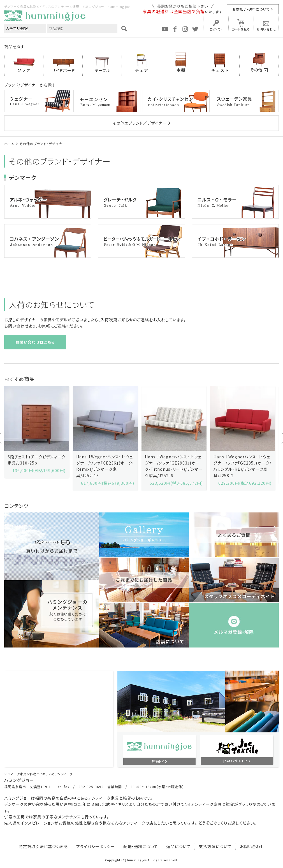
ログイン (216, 29)
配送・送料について (141, 846)
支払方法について (215, 846)
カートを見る (241, 29)
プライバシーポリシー (96, 846)
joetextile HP (235, 761)
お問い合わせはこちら (35, 342)
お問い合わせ (266, 29)
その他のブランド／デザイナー (140, 123)
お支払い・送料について (251, 9)
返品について (178, 846)
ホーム (9, 144)
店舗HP (158, 761)
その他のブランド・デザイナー (42, 144)
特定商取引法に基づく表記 (43, 846)
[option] (37, 432)
